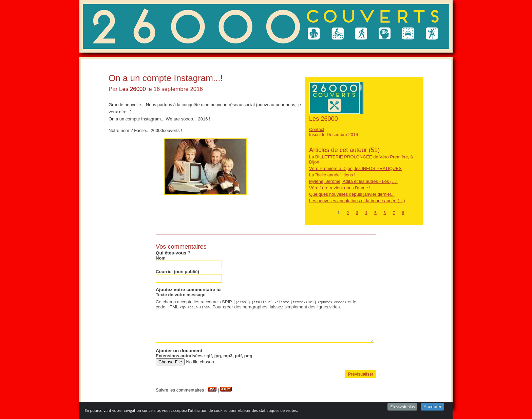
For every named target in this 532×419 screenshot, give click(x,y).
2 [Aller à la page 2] (348, 213)
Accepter (432, 407)
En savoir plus (402, 407)
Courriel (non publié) (177, 272)
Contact (317, 129)
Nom (161, 258)
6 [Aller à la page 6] (385, 213)
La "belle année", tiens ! (332, 175)
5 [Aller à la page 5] (375, 213)
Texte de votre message (180, 295)
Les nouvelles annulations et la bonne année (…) (357, 201)
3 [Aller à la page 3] (357, 213)
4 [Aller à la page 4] (366, 213)
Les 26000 (132, 89)
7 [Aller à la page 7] (394, 213)
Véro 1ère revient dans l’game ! (340, 188)
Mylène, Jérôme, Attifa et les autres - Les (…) (353, 181)
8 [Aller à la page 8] (403, 213)
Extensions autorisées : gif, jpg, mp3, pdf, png (204, 356)
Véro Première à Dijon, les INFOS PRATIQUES (355, 168)
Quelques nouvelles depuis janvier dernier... (352, 194)
